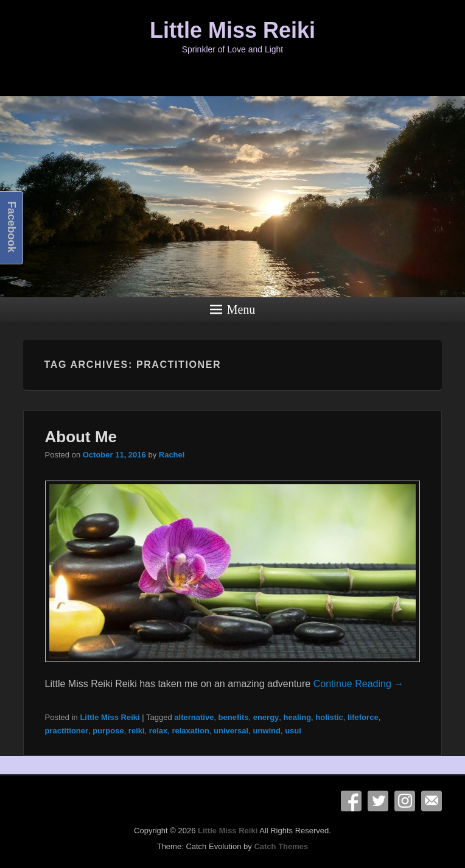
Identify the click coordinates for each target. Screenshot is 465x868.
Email (432, 801)
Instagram (405, 801)
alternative (194, 717)
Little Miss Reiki (232, 30)
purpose (108, 731)
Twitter (378, 801)
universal (231, 731)
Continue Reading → (359, 684)
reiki (137, 731)
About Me (81, 437)
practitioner (67, 731)
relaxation (190, 731)
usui (293, 731)
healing (298, 717)
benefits (234, 717)
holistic (329, 717)
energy (266, 717)
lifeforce (363, 717)
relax (158, 731)
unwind (267, 731)
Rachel (172, 455)
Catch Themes (281, 846)
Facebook (351, 801)
